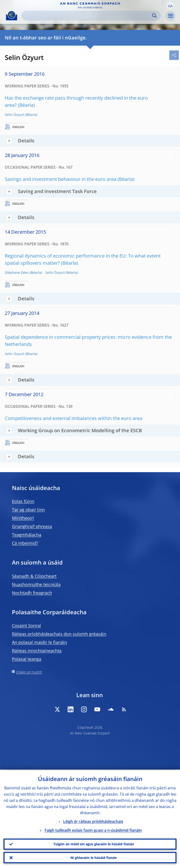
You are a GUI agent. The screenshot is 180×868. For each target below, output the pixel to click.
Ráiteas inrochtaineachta (37, 651)
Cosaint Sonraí (26, 625)
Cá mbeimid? (25, 543)
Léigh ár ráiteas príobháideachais (93, 821)
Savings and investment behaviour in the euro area (61, 179)
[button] (170, 5)
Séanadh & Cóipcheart (34, 576)
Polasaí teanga (27, 659)
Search (154, 16)
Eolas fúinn (23, 501)
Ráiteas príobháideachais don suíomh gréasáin (59, 634)
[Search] (87, 16)
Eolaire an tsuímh (29, 672)
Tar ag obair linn (28, 510)
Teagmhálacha (27, 535)
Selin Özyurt (15, 115)
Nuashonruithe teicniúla (36, 584)
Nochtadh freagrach (32, 593)
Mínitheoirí (23, 518)
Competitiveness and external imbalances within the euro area (74, 418)
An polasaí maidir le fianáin (39, 642)
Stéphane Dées (17, 272)
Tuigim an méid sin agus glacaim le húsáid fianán (94, 844)
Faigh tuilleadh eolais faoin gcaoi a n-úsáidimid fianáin (93, 830)
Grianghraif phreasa (32, 526)
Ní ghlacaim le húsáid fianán (94, 857)
